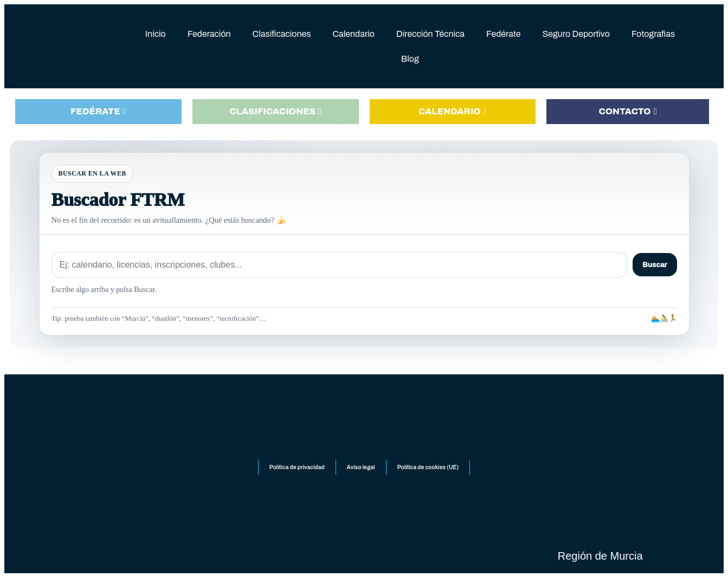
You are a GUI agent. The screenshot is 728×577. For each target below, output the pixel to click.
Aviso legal (360, 474)
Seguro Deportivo (576, 34)
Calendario (353, 34)
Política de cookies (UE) (431, 474)
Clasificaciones (282, 34)
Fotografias (653, 34)
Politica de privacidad (293, 474)
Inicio (156, 34)
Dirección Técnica (430, 34)
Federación (209, 34)
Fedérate (503, 34)
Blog (410, 59)
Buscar (655, 265)
